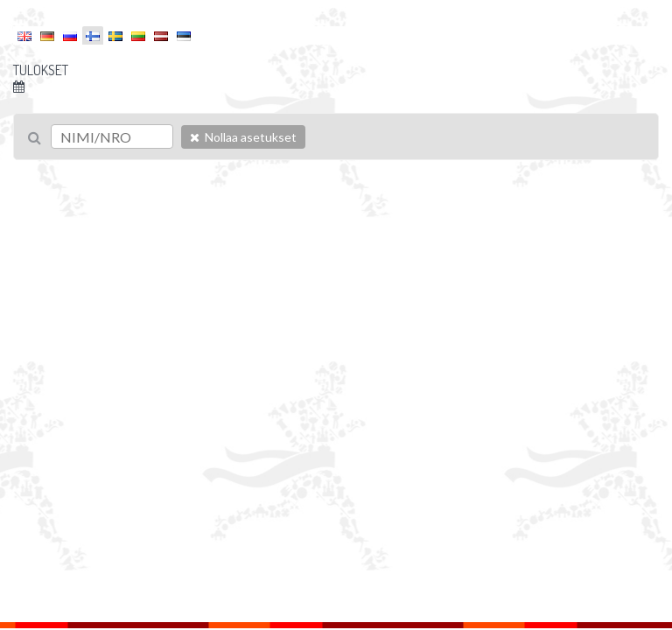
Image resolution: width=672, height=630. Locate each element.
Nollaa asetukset (243, 137)
